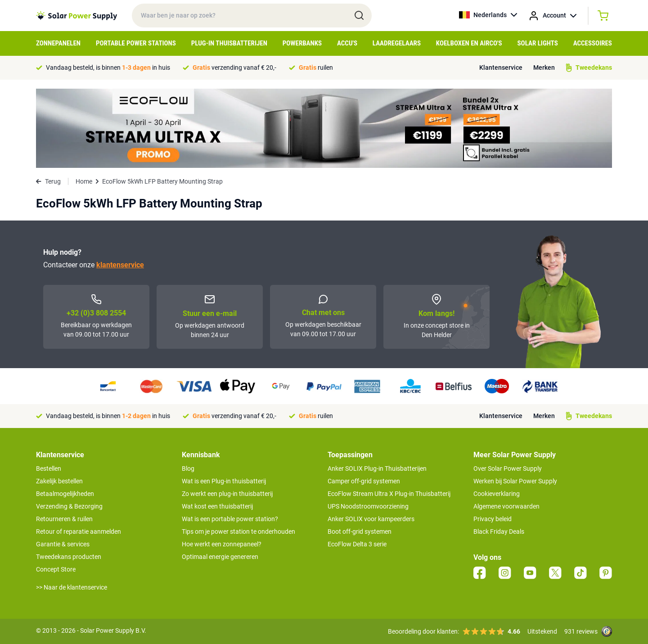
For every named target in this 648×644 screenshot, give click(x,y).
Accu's (347, 43)
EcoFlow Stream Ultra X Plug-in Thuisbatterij (389, 494)
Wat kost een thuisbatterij (217, 506)
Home (84, 181)
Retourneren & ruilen (64, 519)
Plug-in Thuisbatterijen (229, 43)
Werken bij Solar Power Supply (515, 481)
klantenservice (120, 265)
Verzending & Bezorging (69, 506)
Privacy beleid (493, 519)
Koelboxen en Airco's (469, 43)
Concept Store (56, 569)
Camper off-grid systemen (364, 481)
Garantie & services (63, 544)
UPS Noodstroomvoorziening (368, 506)
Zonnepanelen (58, 43)
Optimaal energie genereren (220, 557)
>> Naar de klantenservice (72, 587)
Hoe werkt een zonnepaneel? (222, 544)
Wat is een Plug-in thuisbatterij (224, 481)
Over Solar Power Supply (508, 468)
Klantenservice (501, 68)
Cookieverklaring (497, 494)
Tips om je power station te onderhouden (238, 531)
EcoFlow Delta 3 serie (357, 544)
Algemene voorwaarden (506, 506)
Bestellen (49, 468)
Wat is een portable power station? (230, 519)
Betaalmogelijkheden (65, 494)
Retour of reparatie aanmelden (79, 531)
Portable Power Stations (136, 43)
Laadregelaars (397, 43)
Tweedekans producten (69, 557)
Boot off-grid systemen (360, 531)
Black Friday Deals (499, 531)
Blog (188, 468)
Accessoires (593, 43)
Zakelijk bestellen (59, 481)
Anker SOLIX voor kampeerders (371, 519)
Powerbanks (302, 43)
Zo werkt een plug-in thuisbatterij (227, 494)
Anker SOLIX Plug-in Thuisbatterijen (377, 468)
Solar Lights (538, 43)
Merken (544, 68)
